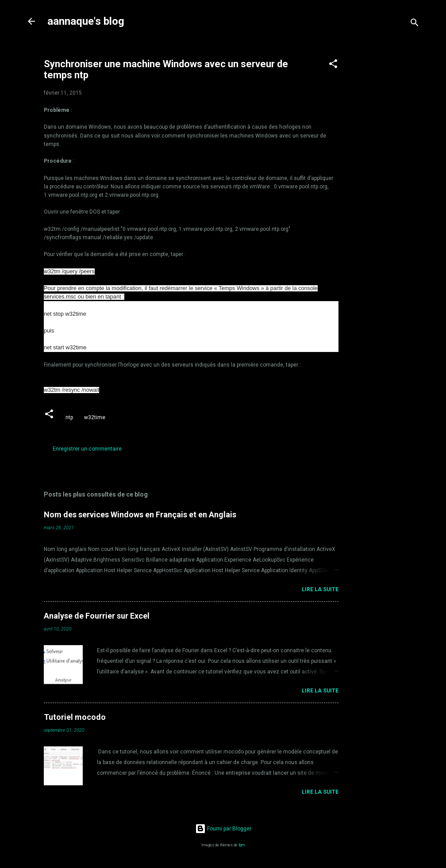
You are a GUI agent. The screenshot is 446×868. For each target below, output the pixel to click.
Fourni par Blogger (223, 829)
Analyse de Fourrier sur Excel (97, 616)
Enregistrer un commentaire (87, 449)
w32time (95, 417)
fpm (242, 845)
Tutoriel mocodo (75, 717)
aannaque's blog (86, 21)
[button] (333, 65)
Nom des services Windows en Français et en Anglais (140, 514)
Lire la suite (320, 589)
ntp (69, 417)
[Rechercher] (415, 24)
